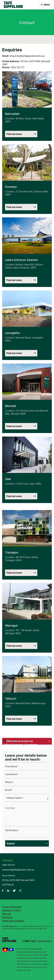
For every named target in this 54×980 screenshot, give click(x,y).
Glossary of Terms (11, 910)
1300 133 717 (8, 865)
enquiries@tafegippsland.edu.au (18, 870)
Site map (7, 914)
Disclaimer (7, 917)
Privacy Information (12, 907)
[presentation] (25, 832)
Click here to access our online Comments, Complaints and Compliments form (20, 742)
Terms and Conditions (13, 921)
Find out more (14, 134)
